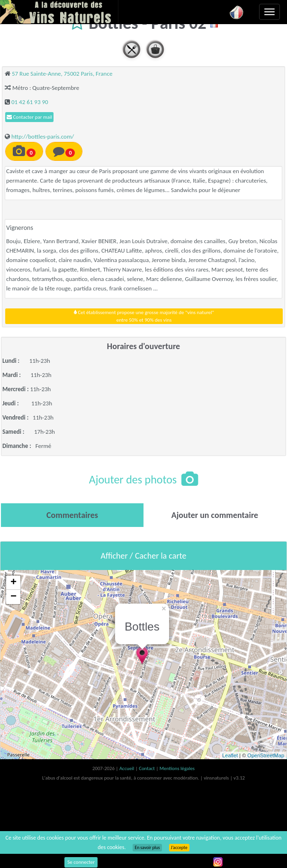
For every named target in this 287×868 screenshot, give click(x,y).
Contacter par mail (29, 117)
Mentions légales (177, 768)
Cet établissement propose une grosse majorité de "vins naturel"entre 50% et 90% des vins (144, 316)
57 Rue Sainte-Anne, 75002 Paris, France (62, 74)
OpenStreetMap (266, 755)
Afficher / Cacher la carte (144, 556)
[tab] (72, 515)
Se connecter (81, 862)
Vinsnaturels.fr (59, 12)
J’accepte (179, 848)
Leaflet (230, 755)
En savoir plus (147, 848)
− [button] (13, 597)
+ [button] (13, 583)
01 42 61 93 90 (30, 102)
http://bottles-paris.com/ (43, 136)
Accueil (127, 768)
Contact (147, 768)
